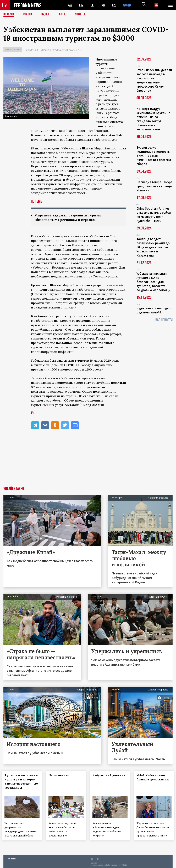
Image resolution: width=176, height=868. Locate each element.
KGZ (81, 5)
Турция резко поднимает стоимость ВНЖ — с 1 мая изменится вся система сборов (154, 156)
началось (61, 321)
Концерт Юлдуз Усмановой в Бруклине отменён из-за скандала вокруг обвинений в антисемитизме (153, 119)
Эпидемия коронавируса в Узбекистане (61, 50)
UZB (115, 5)
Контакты (12, 858)
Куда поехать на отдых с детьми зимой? (154, 310)
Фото (63, 15)
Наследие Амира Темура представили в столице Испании (154, 186)
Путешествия (32, 50)
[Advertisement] (88, 461)
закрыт (62, 361)
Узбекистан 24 (105, 140)
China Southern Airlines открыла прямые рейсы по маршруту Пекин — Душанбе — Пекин (154, 215)
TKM (104, 5)
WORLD (128, 5)
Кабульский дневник (103, 778)
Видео (46, 15)
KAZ (70, 5)
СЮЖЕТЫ (82, 15)
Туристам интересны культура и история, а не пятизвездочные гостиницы (23, 784)
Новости (9, 15)
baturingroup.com (114, 864)
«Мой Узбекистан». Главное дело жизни (153, 780)
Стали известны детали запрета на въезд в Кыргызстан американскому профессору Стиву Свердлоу (154, 80)
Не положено (60, 776)
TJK (92, 5)
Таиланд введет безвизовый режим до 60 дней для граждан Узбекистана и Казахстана (153, 247)
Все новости (164, 320)
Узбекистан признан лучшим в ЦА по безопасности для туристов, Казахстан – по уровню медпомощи (153, 282)
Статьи (28, 15)
